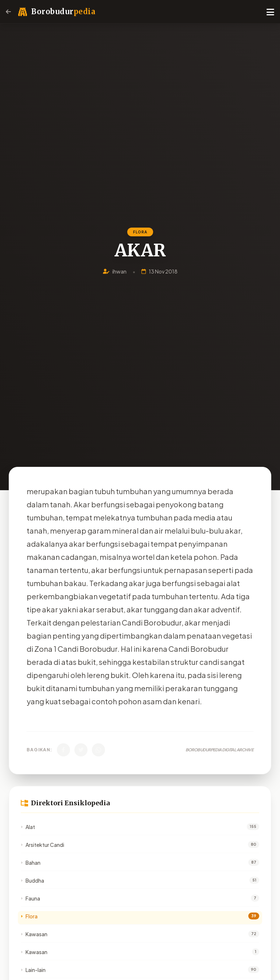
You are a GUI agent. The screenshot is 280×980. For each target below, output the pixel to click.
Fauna (30, 898)
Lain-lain (33, 970)
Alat (28, 827)
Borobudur (63, 11)
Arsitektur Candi (42, 845)
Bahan (31, 863)
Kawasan (34, 934)
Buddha (32, 880)
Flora (29, 916)
